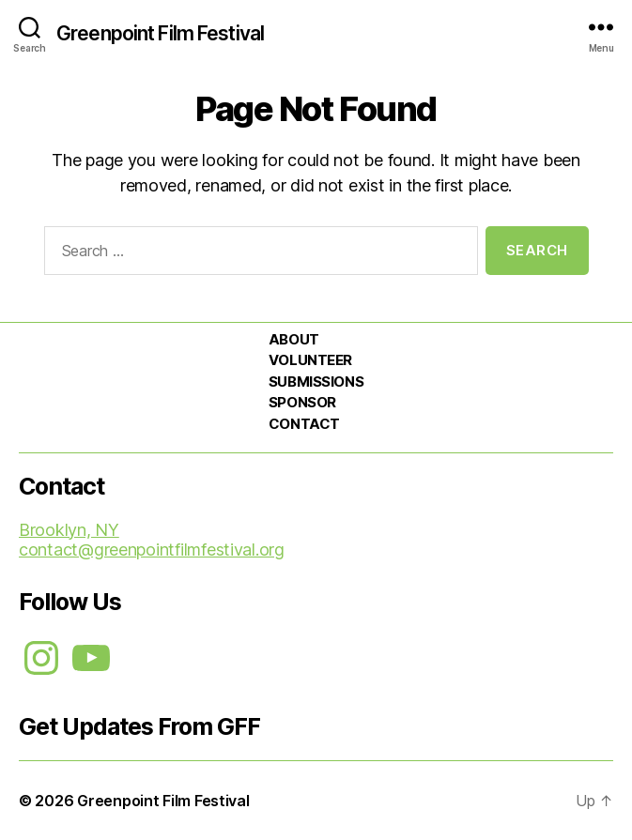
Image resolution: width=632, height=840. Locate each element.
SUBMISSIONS (316, 382)
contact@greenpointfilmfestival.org (152, 550)
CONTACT (304, 424)
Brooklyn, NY (69, 530)
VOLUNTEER (310, 360)
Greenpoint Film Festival (160, 33)
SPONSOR (302, 402)
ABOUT (294, 339)
